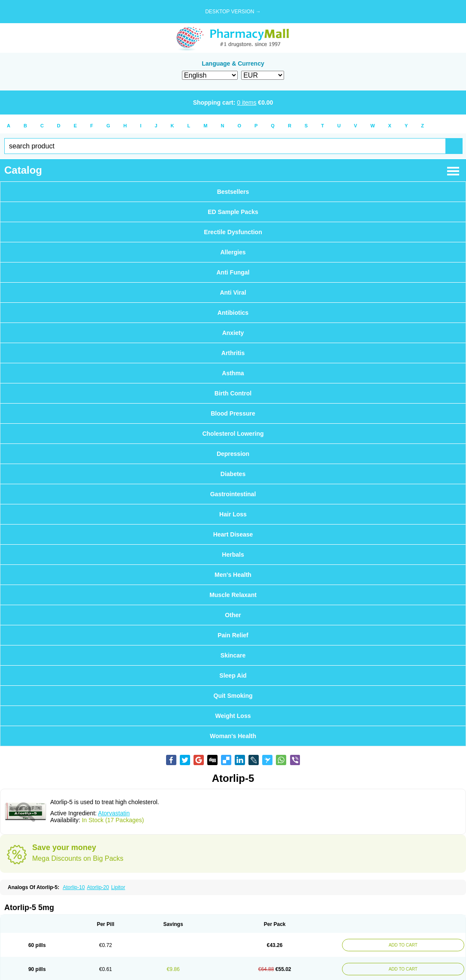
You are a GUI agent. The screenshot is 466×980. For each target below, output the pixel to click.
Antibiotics (233, 313)
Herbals (233, 555)
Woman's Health (233, 736)
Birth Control (233, 393)
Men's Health (233, 575)
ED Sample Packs (233, 212)
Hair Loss (233, 514)
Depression (233, 454)
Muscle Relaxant (233, 595)
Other (233, 615)
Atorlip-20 (98, 887)
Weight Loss (233, 716)
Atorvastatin (114, 813)
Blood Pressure (233, 413)
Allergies (233, 252)
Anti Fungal (233, 272)
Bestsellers (233, 192)
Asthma (233, 373)
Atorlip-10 (74, 887)
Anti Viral (233, 292)
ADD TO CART (401, 945)
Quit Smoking (233, 696)
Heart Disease (233, 534)
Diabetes (233, 474)
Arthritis (233, 353)
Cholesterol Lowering (233, 434)
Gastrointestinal (233, 494)
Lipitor (118, 887)
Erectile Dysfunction (233, 232)
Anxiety (233, 333)
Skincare (233, 655)
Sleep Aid (233, 675)
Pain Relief (233, 635)
